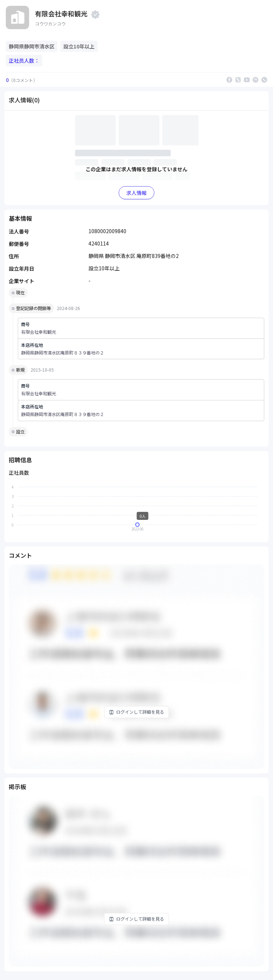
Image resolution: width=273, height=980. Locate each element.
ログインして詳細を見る (136, 712)
